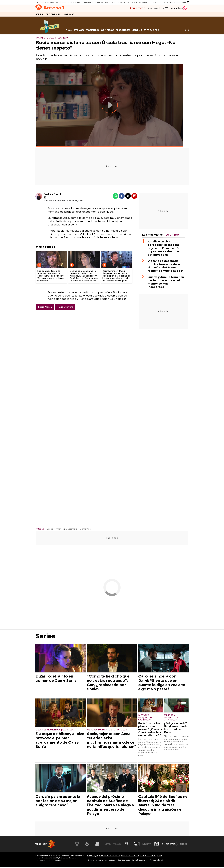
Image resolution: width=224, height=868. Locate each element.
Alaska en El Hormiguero (93, 2)
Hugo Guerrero (65, 308)
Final (69, 32)
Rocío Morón (45, 308)
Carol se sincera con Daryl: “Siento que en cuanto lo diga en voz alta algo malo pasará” (162, 684)
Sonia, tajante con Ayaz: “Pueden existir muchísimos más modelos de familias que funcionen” (111, 742)
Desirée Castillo (53, 196)
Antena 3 (40, 530)
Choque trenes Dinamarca (71, 2)
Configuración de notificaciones (133, 861)
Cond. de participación (151, 857)
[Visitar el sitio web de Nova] (107, 845)
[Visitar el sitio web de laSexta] (87, 845)
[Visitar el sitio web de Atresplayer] (170, 845)
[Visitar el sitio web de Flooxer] (184, 845)
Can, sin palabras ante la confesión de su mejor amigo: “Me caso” (58, 802)
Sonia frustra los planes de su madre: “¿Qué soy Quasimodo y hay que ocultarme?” (150, 731)
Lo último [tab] (172, 236)
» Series (49, 530)
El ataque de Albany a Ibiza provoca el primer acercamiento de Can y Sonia (60, 742)
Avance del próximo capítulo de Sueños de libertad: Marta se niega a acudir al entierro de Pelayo (110, 806)
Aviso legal (92, 857)
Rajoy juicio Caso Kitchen (147, 2)
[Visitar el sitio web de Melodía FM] (157, 845)
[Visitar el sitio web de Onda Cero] (137, 845)
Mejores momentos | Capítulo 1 (55, 731)
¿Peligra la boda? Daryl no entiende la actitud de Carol (176, 729)
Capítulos (108, 32)
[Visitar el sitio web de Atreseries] (127, 845)
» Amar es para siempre (65, 530)
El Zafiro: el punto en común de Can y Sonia (56, 680)
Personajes (123, 32)
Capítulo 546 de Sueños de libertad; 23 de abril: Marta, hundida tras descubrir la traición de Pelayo (163, 806)
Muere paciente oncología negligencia (120, 2)
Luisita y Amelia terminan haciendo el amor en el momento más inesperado (166, 283)
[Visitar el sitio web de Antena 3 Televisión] (77, 845)
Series (39, 15)
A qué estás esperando (49, 2)
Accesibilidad (156, 861)
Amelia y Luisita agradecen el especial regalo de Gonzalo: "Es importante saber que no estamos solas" (165, 249)
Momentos (93, 32)
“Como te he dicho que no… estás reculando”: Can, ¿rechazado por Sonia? (108, 684)
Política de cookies (130, 857)
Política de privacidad (109, 857)
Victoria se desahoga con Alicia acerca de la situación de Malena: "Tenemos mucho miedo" (165, 267)
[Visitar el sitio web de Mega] (117, 845)
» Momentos (84, 530)
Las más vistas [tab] (152, 236)
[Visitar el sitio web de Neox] (97, 845)
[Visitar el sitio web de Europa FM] (147, 845)
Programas (53, 15)
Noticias (69, 15)
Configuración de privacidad (102, 861)
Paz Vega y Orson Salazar (170, 2)
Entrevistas (151, 32)
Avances (79, 32)
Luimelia (137, 32)
